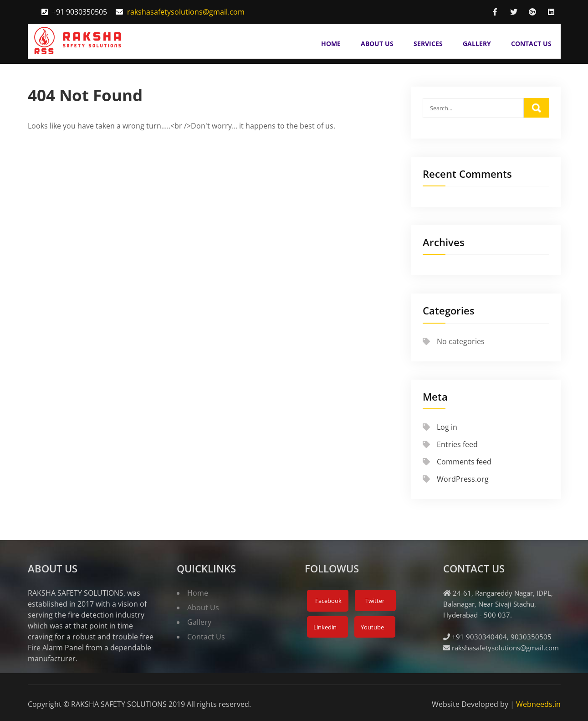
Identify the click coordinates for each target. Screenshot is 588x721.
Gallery (477, 44)
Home (331, 44)
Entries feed (457, 444)
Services (428, 44)
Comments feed (464, 462)
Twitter (374, 601)
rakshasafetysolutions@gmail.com (186, 12)
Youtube (372, 627)
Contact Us (531, 44)
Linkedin (324, 627)
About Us (377, 44)
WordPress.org (463, 479)
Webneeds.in (538, 704)
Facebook (328, 601)
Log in (447, 427)
